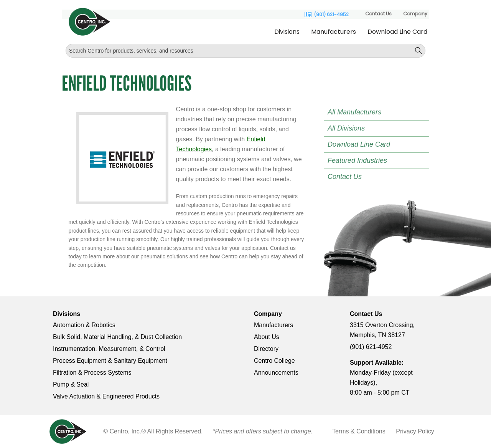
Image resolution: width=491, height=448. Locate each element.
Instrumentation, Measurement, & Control (109, 349)
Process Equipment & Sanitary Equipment (110, 361)
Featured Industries (357, 160)
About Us (267, 337)
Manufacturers (334, 32)
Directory (266, 349)
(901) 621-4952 (331, 15)
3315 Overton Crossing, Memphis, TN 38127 (382, 330)
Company (415, 14)
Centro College (274, 361)
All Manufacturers (354, 112)
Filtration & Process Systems (92, 373)
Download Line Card (397, 32)
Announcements (276, 373)
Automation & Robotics (84, 325)
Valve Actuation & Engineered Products (106, 396)
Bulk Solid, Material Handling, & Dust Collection (117, 337)
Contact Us (378, 14)
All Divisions (346, 128)
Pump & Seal (71, 384)
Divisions (287, 32)
